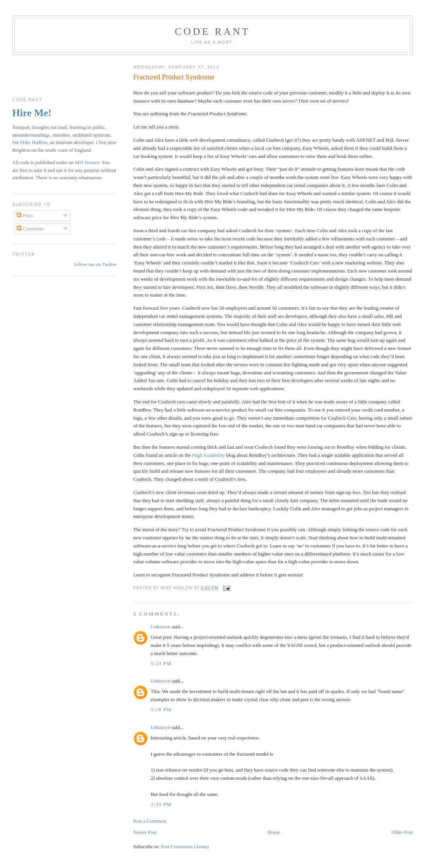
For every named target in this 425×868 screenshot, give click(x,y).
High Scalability (209, 455)
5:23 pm (161, 663)
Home (274, 832)
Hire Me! (32, 113)
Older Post (402, 832)
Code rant (212, 32)
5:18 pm (161, 709)
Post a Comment (150, 821)
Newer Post (145, 832)
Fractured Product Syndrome (174, 77)
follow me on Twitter (96, 264)
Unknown (161, 627)
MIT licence (87, 162)
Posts (25, 215)
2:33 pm (161, 804)
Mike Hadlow (34, 142)
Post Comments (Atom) (185, 847)
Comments (31, 229)
